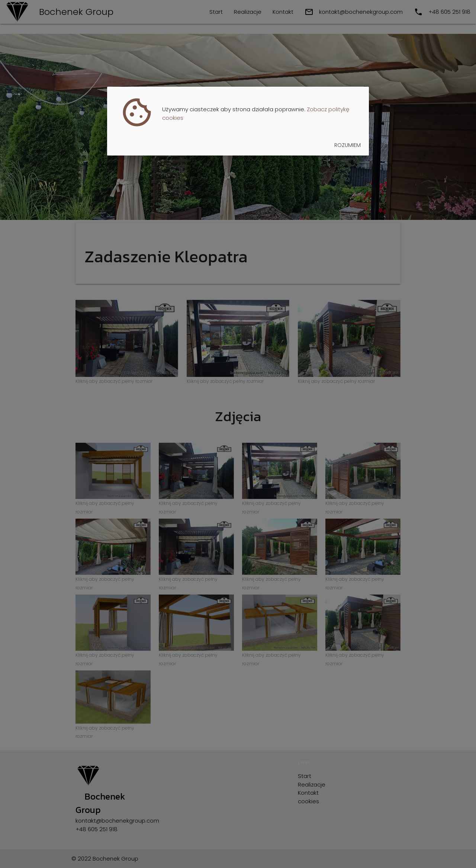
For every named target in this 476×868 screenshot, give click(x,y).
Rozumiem (348, 145)
